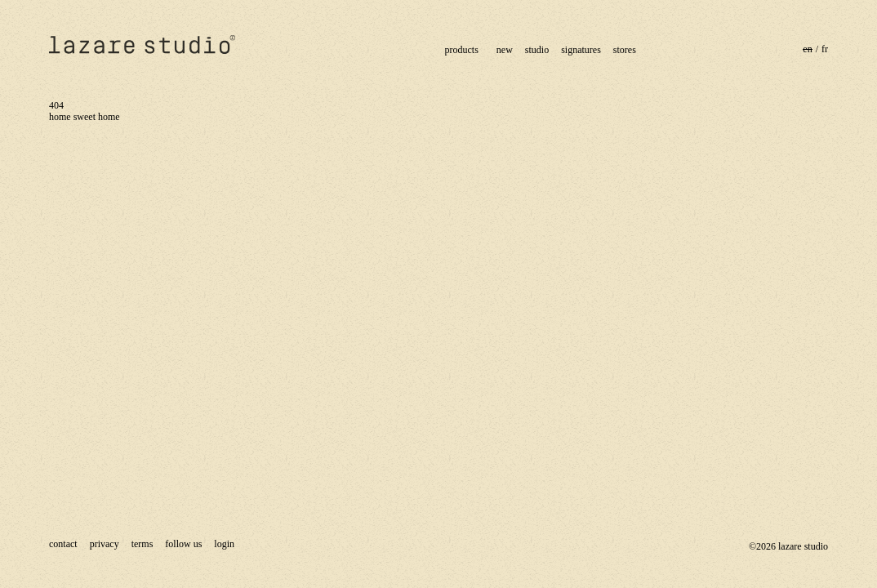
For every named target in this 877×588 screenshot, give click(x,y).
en (807, 49)
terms (142, 544)
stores (625, 50)
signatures (581, 50)
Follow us (183, 544)
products (462, 50)
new (505, 50)
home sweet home (85, 117)
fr (825, 49)
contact (63, 544)
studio (537, 50)
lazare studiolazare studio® (143, 45)
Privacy (105, 544)
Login (224, 544)
